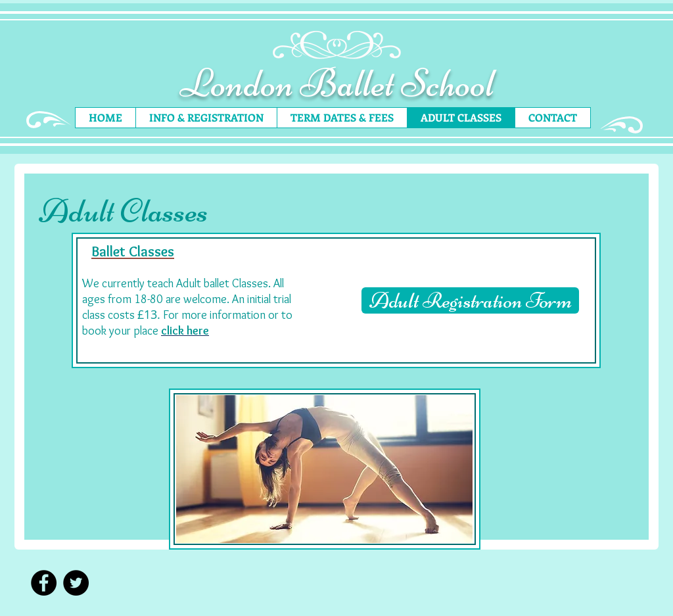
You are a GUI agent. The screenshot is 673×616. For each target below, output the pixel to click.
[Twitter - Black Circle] (76, 583)
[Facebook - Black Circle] (44, 583)
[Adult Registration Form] (470, 300)
